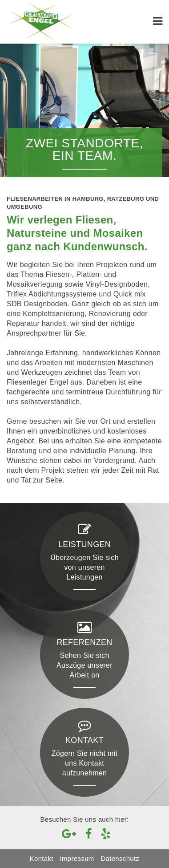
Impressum (77, 858)
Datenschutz (120, 858)
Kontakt (42, 858)
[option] (84, 110)
